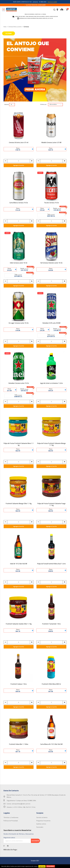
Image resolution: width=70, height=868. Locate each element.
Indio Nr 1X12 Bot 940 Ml (19, 564)
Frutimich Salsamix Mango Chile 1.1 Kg (19, 504)
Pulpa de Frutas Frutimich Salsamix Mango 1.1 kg (51, 444)
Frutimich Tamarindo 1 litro (51, 624)
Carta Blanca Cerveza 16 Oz (19, 203)
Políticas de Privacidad (11, 821)
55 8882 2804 (32, 801)
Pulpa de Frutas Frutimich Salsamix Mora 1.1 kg (19, 444)
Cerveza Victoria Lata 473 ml (19, 143)
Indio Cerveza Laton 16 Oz (19, 263)
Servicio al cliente (42, 818)
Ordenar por (43, 104)
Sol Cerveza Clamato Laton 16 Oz (51, 263)
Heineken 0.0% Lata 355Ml (51, 323)
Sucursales (40, 827)
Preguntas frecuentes (43, 821)
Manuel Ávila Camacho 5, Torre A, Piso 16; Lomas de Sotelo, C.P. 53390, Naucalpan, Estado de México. (36, 796)
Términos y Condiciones (11, 818)
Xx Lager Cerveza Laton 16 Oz (19, 323)
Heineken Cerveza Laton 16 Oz (19, 383)
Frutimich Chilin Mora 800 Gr (51, 684)
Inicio (5, 27)
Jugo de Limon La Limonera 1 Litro (51, 383)
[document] (35, 866)
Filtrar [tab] (9, 33)
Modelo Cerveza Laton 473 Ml (51, 143)
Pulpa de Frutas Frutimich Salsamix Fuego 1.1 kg (51, 504)
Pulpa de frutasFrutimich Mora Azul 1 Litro (51, 564)
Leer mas (42, 866)
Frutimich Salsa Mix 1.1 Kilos (19, 744)
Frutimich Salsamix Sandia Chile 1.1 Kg (19, 624)
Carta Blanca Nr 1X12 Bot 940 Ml (51, 744)
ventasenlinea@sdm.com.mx (21, 804)
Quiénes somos (41, 824)
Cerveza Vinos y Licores (15, 27)
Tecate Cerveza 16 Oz (51, 203)
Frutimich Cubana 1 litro (19, 684)
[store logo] (11, 10)
